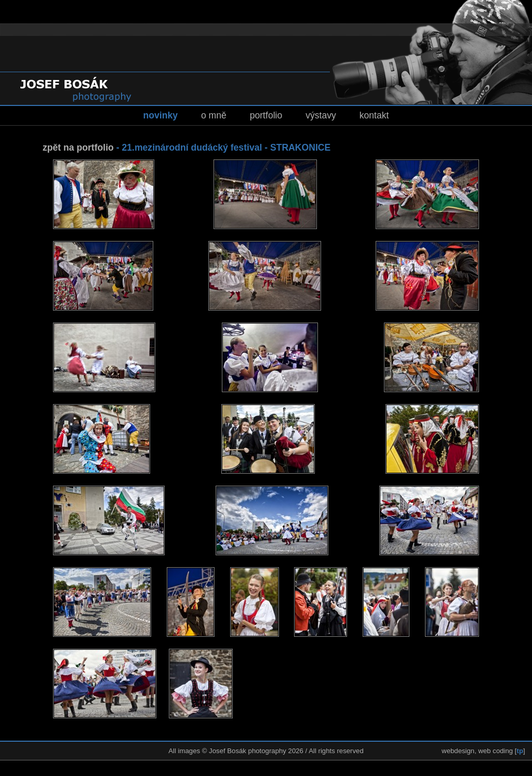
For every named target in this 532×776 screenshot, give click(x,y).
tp (520, 751)
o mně (214, 115)
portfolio (266, 115)
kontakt (374, 115)
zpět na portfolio (78, 148)
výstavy (321, 115)
